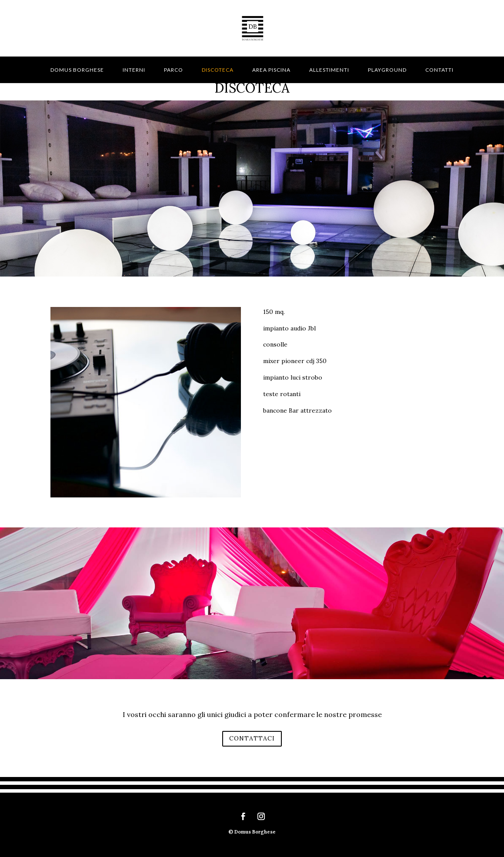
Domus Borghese (77, 70)
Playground (387, 70)
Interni (134, 70)
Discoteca (218, 70)
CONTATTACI (252, 738)
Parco (174, 70)
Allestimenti (329, 70)
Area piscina (271, 70)
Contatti (439, 70)
